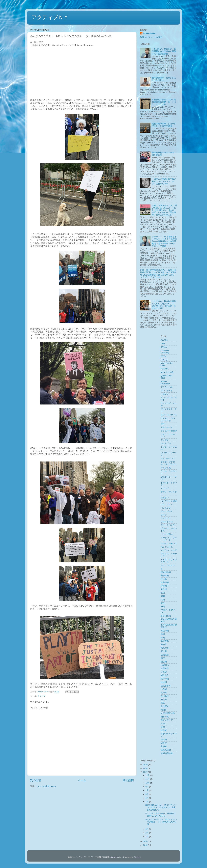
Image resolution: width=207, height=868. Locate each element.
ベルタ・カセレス (169, 544)
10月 (148, 783)
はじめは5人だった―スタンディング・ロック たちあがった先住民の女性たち (161, 807)
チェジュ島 (166, 468)
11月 (148, 779)
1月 (147, 837)
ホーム (82, 780)
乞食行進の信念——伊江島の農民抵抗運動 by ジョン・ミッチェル (164, 102)
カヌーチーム (167, 427)
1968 (163, 344)
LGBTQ (164, 360)
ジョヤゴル (166, 443)
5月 (147, 798)
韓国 (163, 634)
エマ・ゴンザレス (169, 415)
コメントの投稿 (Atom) (46, 786)
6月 (147, 794)
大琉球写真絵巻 (168, 713)
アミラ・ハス (167, 387)
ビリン (164, 515)
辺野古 (164, 743)
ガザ (163, 424)
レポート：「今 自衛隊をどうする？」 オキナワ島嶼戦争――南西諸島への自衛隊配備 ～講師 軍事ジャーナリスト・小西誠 (164, 241)
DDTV (163, 356)
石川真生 (165, 696)
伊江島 (164, 579)
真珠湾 (164, 693)
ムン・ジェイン (168, 565)
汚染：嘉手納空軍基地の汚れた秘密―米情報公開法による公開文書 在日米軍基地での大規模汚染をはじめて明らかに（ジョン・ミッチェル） (158, 274)
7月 (147, 790)
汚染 (163, 600)
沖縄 (163, 607)
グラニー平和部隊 (169, 431)
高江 (163, 658)
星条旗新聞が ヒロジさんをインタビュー (164, 79)
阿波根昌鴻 (166, 572)
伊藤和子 (165, 586)
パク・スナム (167, 505)
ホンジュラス (167, 547)
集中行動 (165, 679)
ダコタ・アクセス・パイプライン (169, 463)
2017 (146, 772)
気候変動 (165, 641)
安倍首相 (165, 576)
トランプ (42, 696)
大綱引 (164, 710)
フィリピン (166, 518)
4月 (147, 802)
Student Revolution (165, 383)
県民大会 (165, 648)
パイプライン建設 (169, 501)
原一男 (164, 651)
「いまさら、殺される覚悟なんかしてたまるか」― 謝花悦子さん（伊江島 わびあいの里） (164, 305)
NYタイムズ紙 (167, 372)
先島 (163, 703)
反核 (163, 723)
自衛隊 (164, 672)
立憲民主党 (166, 750)
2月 (147, 833)
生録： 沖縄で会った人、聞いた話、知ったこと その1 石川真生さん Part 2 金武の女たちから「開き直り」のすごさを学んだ (164, 210)
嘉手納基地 (166, 616)
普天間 (164, 740)
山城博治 (165, 665)
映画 (163, 593)
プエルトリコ (167, 522)
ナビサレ (165, 498)
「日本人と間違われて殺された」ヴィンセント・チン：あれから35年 (164, 181)
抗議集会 (165, 655)
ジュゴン (165, 440)
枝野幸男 (165, 668)
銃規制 (164, 682)
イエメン (165, 394)
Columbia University (165, 352)
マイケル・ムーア (169, 550)
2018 (146, 768)
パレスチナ (166, 508)
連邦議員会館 (167, 753)
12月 (148, 775)
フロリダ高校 (167, 534)
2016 (146, 841)
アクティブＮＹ (50, 17)
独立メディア (167, 720)
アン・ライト (167, 391)
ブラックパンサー (169, 525)
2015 (146, 845)
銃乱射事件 (166, 686)
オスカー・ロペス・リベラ (168, 419)
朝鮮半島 (165, 717)
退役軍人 (165, 706)
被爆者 (164, 730)
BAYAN (164, 347)
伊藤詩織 (165, 582)
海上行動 (165, 631)
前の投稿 (128, 780)
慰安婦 (164, 589)
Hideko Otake (149, 33)
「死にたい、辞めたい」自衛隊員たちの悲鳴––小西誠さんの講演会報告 (164, 51)
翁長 (163, 603)
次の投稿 (36, 780)
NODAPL (165, 369)
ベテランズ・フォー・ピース (169, 539)
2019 (146, 765)
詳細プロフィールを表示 (151, 37)
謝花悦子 (165, 675)
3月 (147, 829)
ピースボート (167, 511)
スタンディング (168, 459)
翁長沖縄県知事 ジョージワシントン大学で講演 (164, 125)
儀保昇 (164, 645)
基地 (163, 638)
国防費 (164, 662)
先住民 (164, 699)
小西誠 (164, 689)
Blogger (137, 857)
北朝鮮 (164, 746)
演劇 (163, 596)
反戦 (163, 727)
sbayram (114, 857)
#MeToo (164, 340)
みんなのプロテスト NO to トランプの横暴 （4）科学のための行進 (161, 822)
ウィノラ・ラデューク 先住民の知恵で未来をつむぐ (160, 815)
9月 (147, 787)
